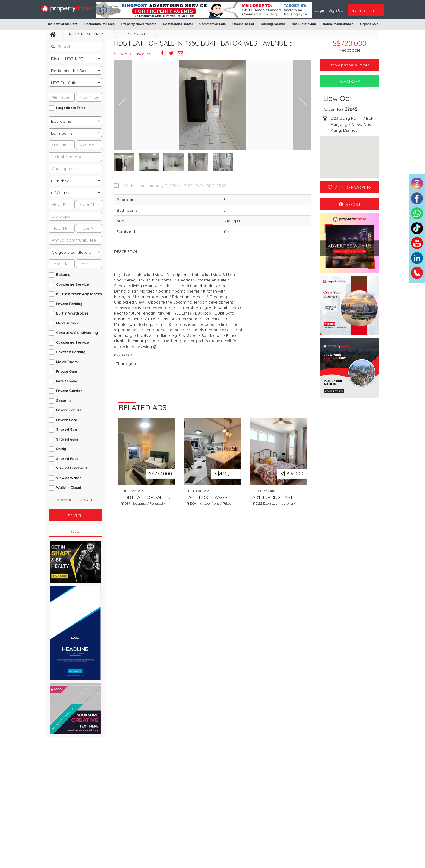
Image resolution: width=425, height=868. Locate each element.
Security (63, 400)
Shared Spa (67, 429)
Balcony (63, 274)
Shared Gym (67, 439)
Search (75, 516)
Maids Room (67, 362)
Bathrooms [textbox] (62, 133)
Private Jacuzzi (69, 410)
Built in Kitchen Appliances (79, 294)
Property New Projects (139, 24)
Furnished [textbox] (60, 181)
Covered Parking (71, 352)
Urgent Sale (369, 24)
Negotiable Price (71, 108)
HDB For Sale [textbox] (64, 83)
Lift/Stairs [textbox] (60, 193)
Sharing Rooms (273, 24)
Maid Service (68, 323)
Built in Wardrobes (72, 313)
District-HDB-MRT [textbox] (67, 59)
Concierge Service (72, 284)
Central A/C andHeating (77, 333)
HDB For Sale (136, 34)
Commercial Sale (213, 24)
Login (321, 10)
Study (61, 449)
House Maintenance (338, 24)
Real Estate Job (304, 24)
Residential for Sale (99, 24)
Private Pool (66, 420)
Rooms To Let (243, 24)
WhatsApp (350, 81)
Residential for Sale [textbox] (69, 71)
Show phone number (350, 65)
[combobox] (75, 58)
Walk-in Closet (69, 487)
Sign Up (336, 10)
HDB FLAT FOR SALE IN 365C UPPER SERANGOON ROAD (146, 500)
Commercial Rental (178, 24)
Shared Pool (67, 459)
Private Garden (69, 391)
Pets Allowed (67, 381)
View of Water (68, 478)
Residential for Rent (62, 24)
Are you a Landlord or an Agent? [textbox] (76, 252)
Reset (75, 531)
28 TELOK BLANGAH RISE (209, 500)
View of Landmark (72, 468)
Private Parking (69, 304)
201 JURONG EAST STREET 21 (273, 500)
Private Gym (67, 371)
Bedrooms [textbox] (61, 121)
